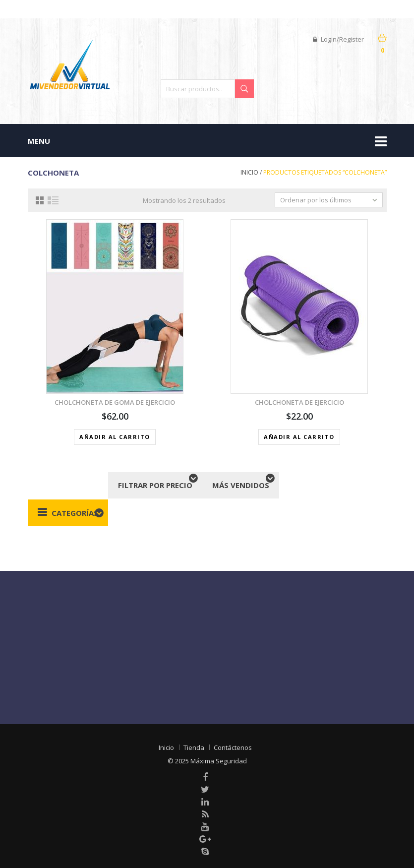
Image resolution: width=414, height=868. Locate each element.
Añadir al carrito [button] (115, 437)
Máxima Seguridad (219, 761)
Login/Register (338, 39)
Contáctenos (233, 747)
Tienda (194, 747)
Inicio (249, 172)
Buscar (244, 89)
